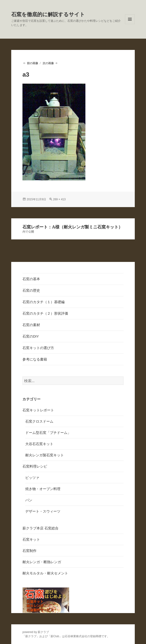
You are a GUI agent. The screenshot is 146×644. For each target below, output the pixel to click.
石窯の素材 (31, 325)
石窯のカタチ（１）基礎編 (44, 302)
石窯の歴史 (31, 290)
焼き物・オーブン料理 (43, 489)
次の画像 (48, 63)
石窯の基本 (31, 279)
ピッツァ (32, 478)
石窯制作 (29, 551)
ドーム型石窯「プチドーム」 (48, 433)
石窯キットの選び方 (38, 348)
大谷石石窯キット (39, 444)
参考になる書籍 (35, 359)
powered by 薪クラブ (36, 632)
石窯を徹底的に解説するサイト (48, 14)
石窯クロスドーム (39, 421)
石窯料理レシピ (35, 466)
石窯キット (31, 539)
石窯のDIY (31, 336)
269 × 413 (59, 199)
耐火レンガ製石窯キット (45, 455)
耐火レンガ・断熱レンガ (42, 562)
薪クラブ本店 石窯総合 (40, 528)
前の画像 (33, 63)
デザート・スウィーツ (43, 511)
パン (29, 500)
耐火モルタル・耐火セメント (45, 573)
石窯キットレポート (38, 410)
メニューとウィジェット (130, 24)
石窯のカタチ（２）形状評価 (45, 313)
